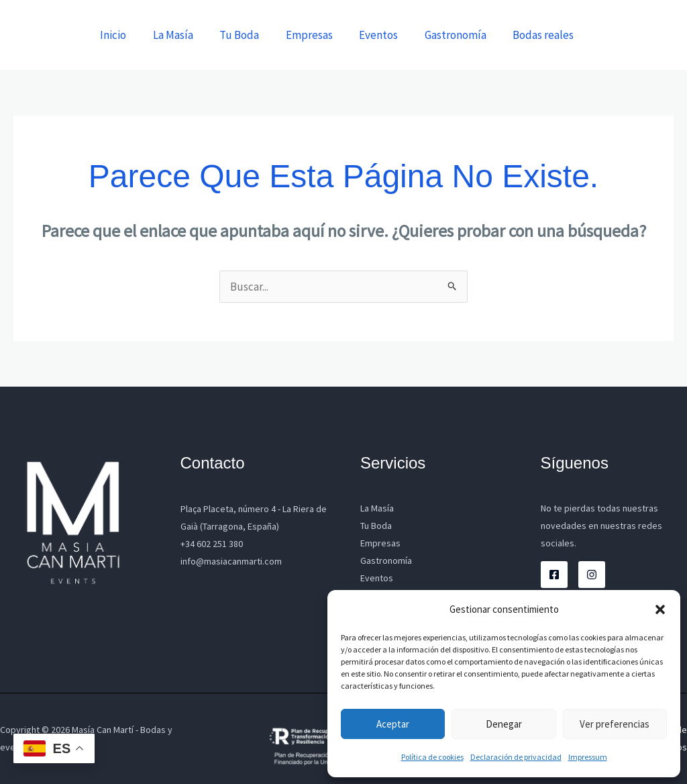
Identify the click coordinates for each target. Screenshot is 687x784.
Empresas (322, 35)
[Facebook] (554, 575)
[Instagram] (592, 575)
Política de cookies (432, 757)
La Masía (193, 35)
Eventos (388, 35)
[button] (660, 609)
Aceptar (393, 724)
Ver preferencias (615, 724)
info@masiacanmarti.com (231, 561)
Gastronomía (461, 35)
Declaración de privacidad (516, 757)
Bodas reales (545, 35)
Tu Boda (256, 35)
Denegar (504, 724)
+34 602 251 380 (212, 544)
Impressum (588, 757)
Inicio (137, 35)
